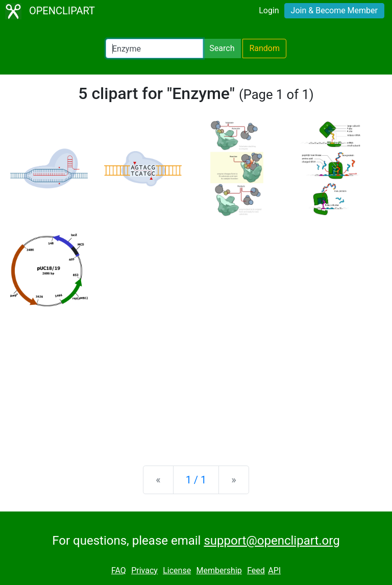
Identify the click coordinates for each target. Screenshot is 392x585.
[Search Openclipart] (154, 48)
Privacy (144, 570)
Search (222, 48)
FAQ (119, 570)
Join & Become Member (334, 10)
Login (269, 10)
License (177, 570)
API (274, 570)
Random (264, 48)
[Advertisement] (196, 378)
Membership (219, 570)
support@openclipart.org (272, 541)
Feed (256, 570)
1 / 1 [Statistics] (196, 480)
